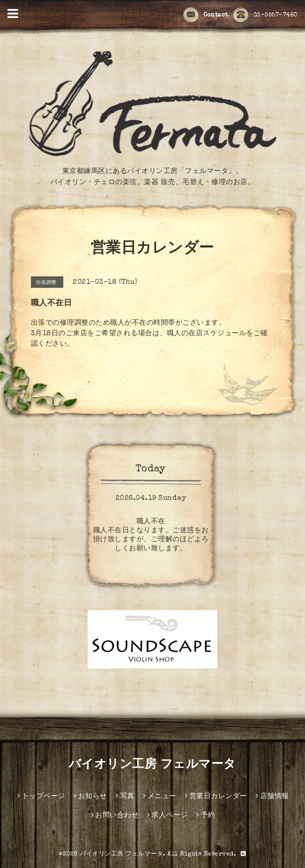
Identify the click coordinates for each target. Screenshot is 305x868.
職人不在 (151, 522)
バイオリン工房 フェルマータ (152, 765)
